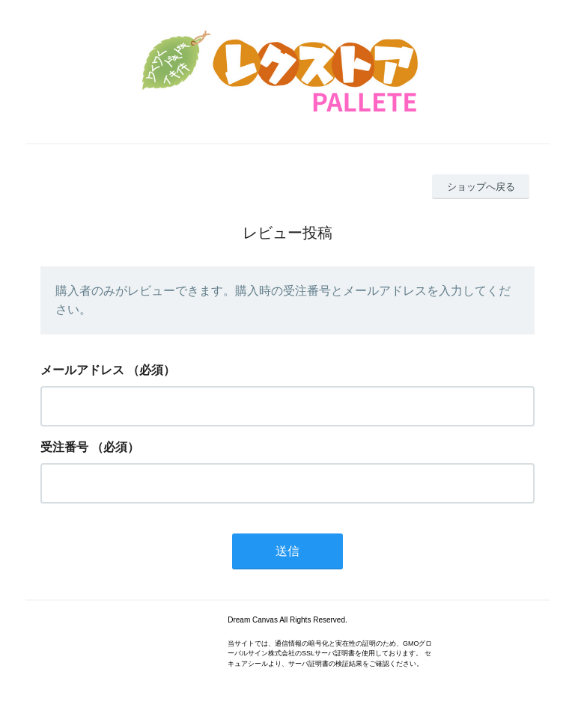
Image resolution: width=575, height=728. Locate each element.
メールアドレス (82, 370)
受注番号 (64, 447)
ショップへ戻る (481, 187)
